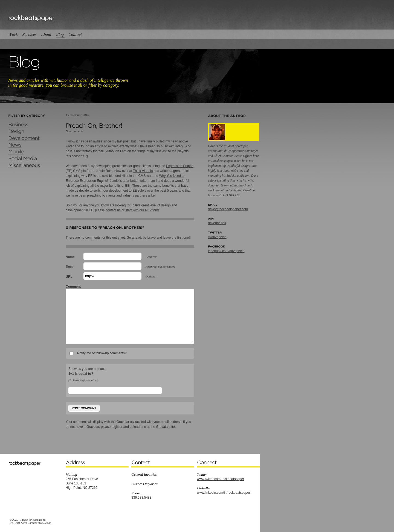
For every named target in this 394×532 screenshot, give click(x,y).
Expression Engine (180, 166)
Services (29, 34)
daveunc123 (217, 223)
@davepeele (217, 237)
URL (69, 277)
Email (70, 267)
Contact (75, 34)
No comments (75, 131)
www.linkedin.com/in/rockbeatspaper (224, 493)
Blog (60, 34)
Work (14, 34)
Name (70, 257)
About (46, 34)
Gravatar (162, 427)
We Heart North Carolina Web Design (30, 523)
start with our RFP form (142, 210)
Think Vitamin (143, 171)
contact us (113, 210)
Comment (73, 287)
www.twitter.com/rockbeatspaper (221, 479)
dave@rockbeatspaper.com (228, 209)
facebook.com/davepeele (226, 251)
